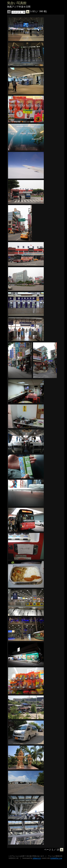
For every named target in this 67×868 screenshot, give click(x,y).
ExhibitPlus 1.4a (56, 858)
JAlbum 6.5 (37, 858)
